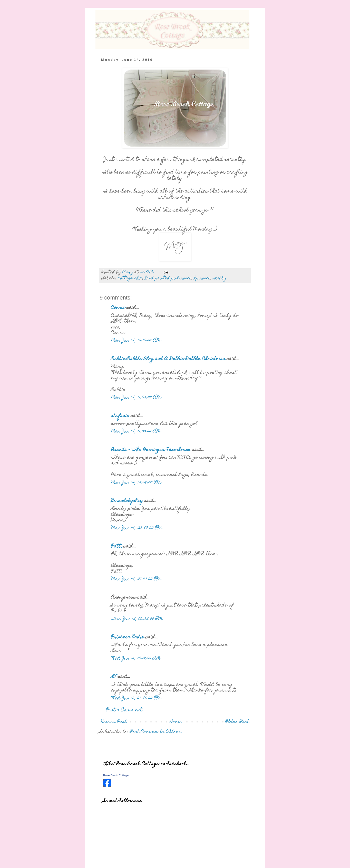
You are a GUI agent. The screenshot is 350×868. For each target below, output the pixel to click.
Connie (118, 308)
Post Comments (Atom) (156, 732)
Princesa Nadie (128, 637)
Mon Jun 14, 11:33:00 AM (136, 432)
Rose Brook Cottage (116, 775)
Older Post (237, 722)
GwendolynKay (127, 501)
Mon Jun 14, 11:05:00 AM (136, 398)
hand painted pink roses (168, 278)
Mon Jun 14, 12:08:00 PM (136, 483)
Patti (117, 547)
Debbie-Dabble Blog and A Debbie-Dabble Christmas (168, 359)
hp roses (202, 278)
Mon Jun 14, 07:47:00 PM (136, 579)
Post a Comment (124, 710)
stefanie (120, 416)
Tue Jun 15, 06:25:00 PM (137, 619)
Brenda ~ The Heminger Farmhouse (151, 450)
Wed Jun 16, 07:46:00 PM (136, 698)
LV (114, 677)
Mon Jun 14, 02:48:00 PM (137, 528)
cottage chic (130, 278)
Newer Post (114, 722)
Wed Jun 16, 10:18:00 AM (136, 659)
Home (176, 722)
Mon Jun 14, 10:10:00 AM (136, 341)
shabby (220, 278)
